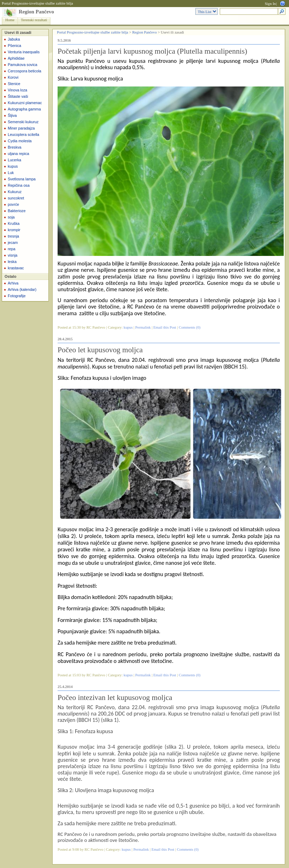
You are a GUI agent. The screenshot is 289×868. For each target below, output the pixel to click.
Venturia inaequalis (24, 52)
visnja (13, 255)
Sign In (270, 4)
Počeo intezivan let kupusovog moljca (115, 698)
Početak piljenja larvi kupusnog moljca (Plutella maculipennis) (152, 51)
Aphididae (16, 58)
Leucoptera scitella (23, 134)
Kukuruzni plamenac (25, 103)
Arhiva (13, 283)
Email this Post (165, 327)
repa (11, 249)
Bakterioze (17, 211)
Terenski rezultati (34, 20)
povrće (13, 204)
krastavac (16, 268)
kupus (13, 166)
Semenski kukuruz (23, 122)
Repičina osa (19, 185)
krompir (14, 230)
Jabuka (14, 39)
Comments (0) (190, 327)
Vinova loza (17, 90)
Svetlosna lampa (22, 179)
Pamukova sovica (23, 65)
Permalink (143, 327)
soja (11, 217)
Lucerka (14, 160)
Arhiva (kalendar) (22, 289)
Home (10, 20)
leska (12, 262)
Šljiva (12, 115)
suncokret (16, 198)
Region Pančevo (36, 12)
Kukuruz (15, 192)
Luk (11, 173)
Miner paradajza (21, 128)
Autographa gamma (24, 109)
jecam (13, 243)
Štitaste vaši (18, 96)
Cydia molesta (20, 141)
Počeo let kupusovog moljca (100, 350)
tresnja (13, 236)
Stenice (14, 84)
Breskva (15, 147)
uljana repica (18, 154)
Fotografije (17, 296)
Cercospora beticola (25, 71)
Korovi (13, 77)
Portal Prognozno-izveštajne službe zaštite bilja (37, 3)
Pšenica (14, 46)
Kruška (14, 223)
